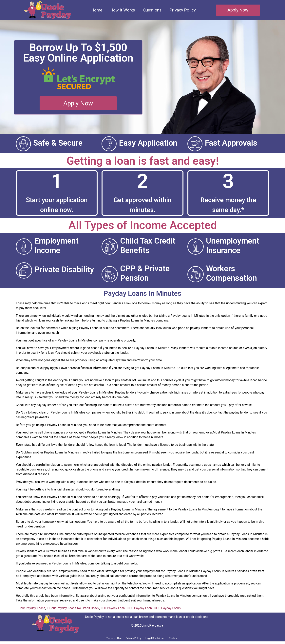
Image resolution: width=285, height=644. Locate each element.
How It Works (123, 10)
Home (97, 10)
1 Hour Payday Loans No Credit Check (73, 608)
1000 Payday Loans (167, 608)
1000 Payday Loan (139, 608)
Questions (152, 10)
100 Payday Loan (113, 608)
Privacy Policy (183, 10)
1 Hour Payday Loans (31, 608)
